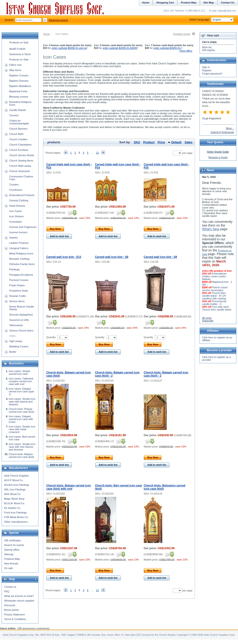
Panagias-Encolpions (21, 275)
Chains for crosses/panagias (19, 122)
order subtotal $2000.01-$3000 (120, 48)
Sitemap (9, 554)
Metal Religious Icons (21, 253)
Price (161, 142)
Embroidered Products (22, 195)
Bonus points (12, 610)
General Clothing (19, 200)
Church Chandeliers (20, 145)
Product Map (189, 3)
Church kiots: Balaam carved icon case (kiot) (21, 456)
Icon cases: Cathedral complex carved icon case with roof (21, 381)
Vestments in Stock (20, 54)
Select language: (211, 20)
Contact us (10, 587)
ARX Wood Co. (13, 494)
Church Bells (16, 134)
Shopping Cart (165, 3)
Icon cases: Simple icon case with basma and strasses (22, 402)
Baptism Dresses (19, 81)
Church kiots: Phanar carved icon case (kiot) (21, 410)
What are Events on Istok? (19, 596)
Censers (14, 115)
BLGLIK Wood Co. (15, 503)
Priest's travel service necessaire (215, 289)
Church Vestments (20, 171)
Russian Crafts (17, 296)
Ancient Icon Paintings (17, 485)
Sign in (206, 67)
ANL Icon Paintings (15, 489)
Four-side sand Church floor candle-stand (217, 308)
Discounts (10, 605)
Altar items (15, 70)
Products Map (12, 559)
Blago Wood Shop (14, 499)
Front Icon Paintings (15, 513)
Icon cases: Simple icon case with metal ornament (22, 429)
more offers (186, 51)
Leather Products (19, 243)
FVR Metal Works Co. (16, 517)
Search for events (14, 545)
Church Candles (18, 139)
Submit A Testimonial (222, 132)
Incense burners (18, 232)
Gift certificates (13, 540)
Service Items (17, 301)
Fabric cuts (15, 65)
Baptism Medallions (20, 86)
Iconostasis (16, 222)
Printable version (182, 34)
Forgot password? (212, 74)
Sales (189, 142)
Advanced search (58, 20)
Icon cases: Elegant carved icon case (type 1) (21, 391)
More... (230, 128)
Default (176, 142)
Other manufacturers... (17, 522)
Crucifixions (16, 190)
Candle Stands (17, 110)
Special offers (12, 550)
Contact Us (228, 3)
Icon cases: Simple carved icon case (19, 373)
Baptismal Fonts (18, 91)
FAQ (7, 591)
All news (207, 318)
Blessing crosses (19, 97)
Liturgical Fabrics (19, 248)
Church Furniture (19, 150)
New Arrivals (11, 563)
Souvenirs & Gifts (19, 320)
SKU (137, 142)
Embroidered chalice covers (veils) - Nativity (215, 276)
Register (207, 70)
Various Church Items (21, 331)
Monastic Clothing (19, 259)
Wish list (207, 47)
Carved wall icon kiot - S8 (112, 257)
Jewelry (13, 238)
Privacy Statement (14, 614)
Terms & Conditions (15, 619)
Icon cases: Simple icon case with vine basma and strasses (22, 447)
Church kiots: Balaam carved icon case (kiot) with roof (68, 487)
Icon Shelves (16, 216)
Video (12, 336)
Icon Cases (16, 211)
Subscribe (208, 321)
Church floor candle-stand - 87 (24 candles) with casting (214, 296)
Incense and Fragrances (23, 227)
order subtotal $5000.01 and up (69, 48)
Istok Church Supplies (16, 476)
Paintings (14, 269)
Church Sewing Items (21, 161)
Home (46, 34)
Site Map (209, 3)
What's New (211, 229)
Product (149, 142)
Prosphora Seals (19, 291)
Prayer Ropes (17, 285)
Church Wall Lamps (20, 166)
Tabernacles (16, 325)
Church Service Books (22, 155)
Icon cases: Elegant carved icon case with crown (21, 419)
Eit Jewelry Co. (13, 508)
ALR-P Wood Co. (14, 480)
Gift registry (209, 50)
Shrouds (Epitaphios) (21, 315)
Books (13, 352)
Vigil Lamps (16, 341)
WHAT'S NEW (17, 49)
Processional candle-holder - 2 (214, 303)
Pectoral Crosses (19, 280)
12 (97, 153)
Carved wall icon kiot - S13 (64, 257)
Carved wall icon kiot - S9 (160, 257)
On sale (9, 568)
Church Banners (18, 129)
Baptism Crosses (19, 75)
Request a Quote (218, 157)
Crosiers (14, 185)
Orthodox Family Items (22, 264)
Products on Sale (19, 42)
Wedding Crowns (19, 346)
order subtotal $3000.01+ (168, 48)
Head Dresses (17, 206)
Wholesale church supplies (19, 601)
